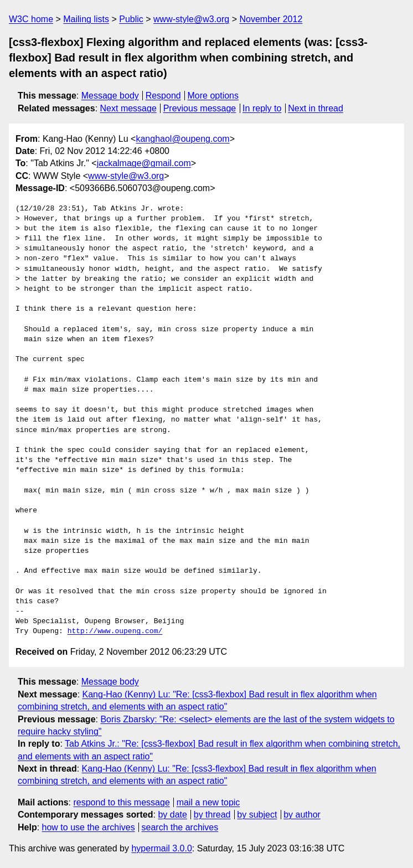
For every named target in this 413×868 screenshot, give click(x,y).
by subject (257, 815)
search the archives (180, 827)
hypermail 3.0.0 (161, 848)
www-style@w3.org (191, 19)
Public (131, 19)
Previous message (200, 108)
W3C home (31, 19)
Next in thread (316, 108)
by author (302, 815)
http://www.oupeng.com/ (115, 631)
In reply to (262, 108)
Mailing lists (86, 19)
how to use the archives (89, 827)
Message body (110, 96)
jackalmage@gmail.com (144, 163)
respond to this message (121, 802)
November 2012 (271, 19)
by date (172, 815)
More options (213, 96)
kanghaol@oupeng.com (182, 139)
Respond (163, 96)
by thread (212, 815)
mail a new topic (208, 802)
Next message (128, 108)
